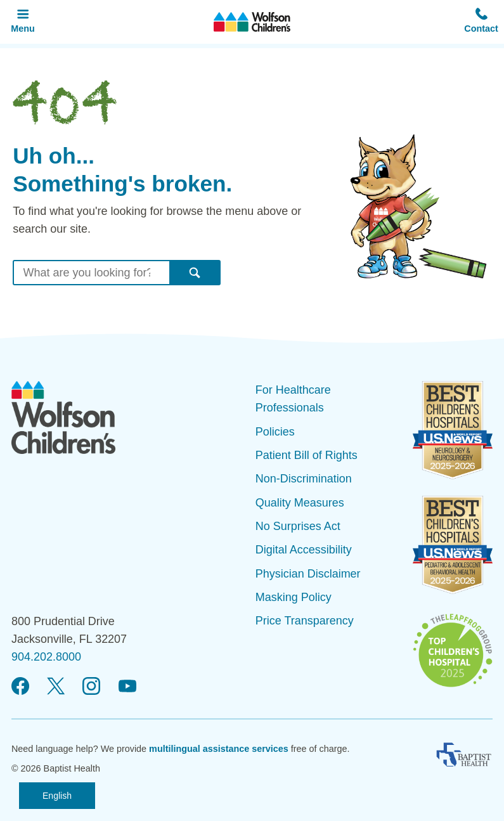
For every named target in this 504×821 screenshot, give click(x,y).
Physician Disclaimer (308, 574)
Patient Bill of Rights (307, 455)
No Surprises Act (298, 526)
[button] (481, 22)
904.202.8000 (46, 657)
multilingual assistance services (219, 749)
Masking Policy (294, 597)
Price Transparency (305, 621)
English (57, 796)
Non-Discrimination (304, 479)
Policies (275, 432)
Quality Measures (300, 503)
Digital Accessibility (304, 550)
